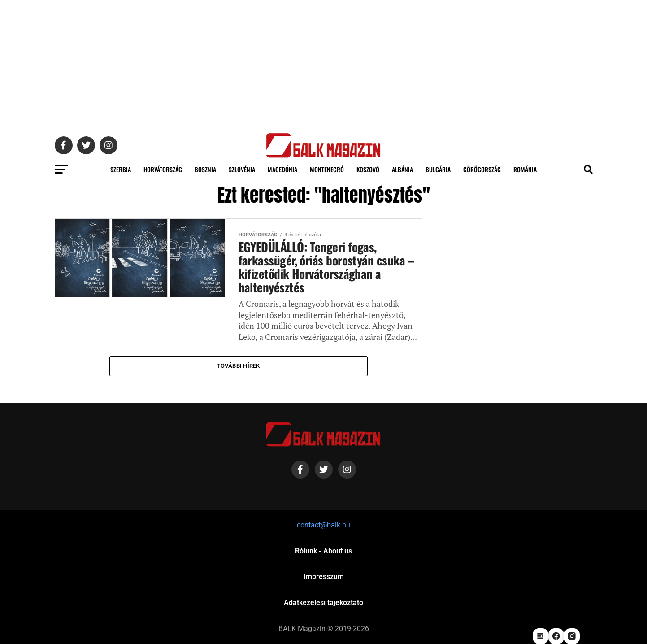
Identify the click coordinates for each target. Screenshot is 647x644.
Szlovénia (242, 169)
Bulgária (438, 169)
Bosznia (205, 169)
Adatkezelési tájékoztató (323, 603)
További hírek (238, 366)
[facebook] (556, 636)
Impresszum (324, 577)
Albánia (402, 169)
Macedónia (282, 169)
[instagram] (572, 636)
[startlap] (541, 636)
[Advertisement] (324, 63)
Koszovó (368, 169)
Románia (525, 169)
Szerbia (121, 169)
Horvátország (163, 169)
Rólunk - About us (323, 551)
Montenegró (327, 169)
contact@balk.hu (323, 525)
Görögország (482, 169)
